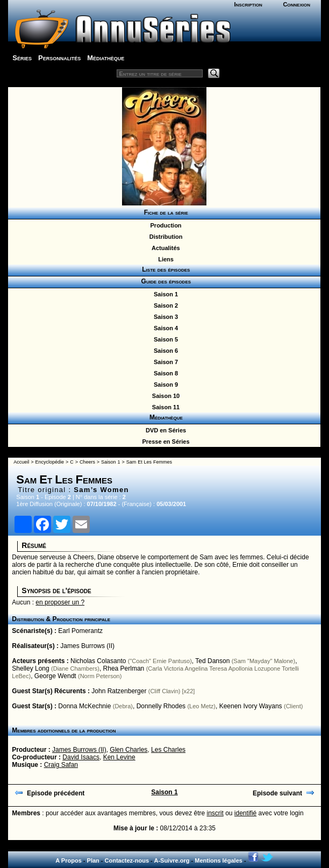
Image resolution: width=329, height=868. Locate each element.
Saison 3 (164, 317)
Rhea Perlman (124, 668)
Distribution (164, 237)
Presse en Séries (164, 442)
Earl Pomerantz (80, 631)
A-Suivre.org (171, 860)
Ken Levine (119, 757)
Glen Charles (128, 750)
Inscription (248, 4)
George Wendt (55, 676)
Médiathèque (106, 58)
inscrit (215, 813)
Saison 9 (164, 385)
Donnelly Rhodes (161, 706)
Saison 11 (164, 407)
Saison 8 (164, 373)
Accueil (21, 462)
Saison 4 (164, 328)
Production (164, 225)
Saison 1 (164, 294)
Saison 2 (164, 305)
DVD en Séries (164, 430)
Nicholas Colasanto (98, 661)
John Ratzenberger (119, 691)
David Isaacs (81, 757)
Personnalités (59, 58)
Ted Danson (212, 661)
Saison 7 (164, 362)
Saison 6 (164, 351)
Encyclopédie (49, 462)
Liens (164, 259)
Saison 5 (164, 339)
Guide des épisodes (164, 281)
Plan (93, 860)
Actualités (164, 248)
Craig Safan (61, 765)
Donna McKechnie (84, 706)
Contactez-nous (127, 860)
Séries (22, 58)
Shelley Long (30, 668)
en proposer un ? (60, 602)
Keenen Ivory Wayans (251, 706)
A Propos (69, 860)
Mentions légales (219, 860)
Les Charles (168, 750)
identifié (245, 813)
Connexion (296, 4)
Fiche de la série (164, 212)
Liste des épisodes (164, 269)
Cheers (87, 462)
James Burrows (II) (87, 646)
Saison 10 (164, 396)
